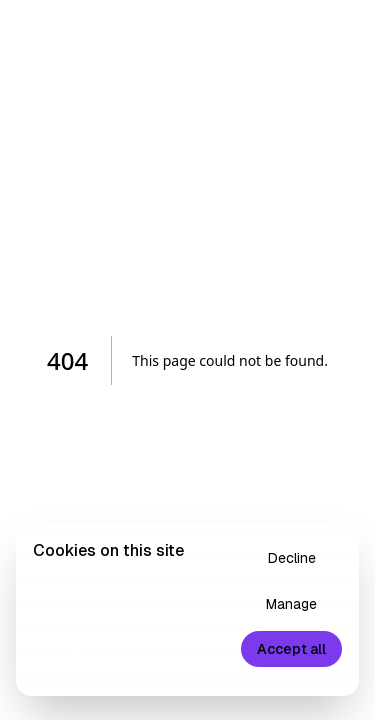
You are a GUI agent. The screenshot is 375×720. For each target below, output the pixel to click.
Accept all (291, 649)
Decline (292, 558)
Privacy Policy (120, 671)
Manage (291, 604)
